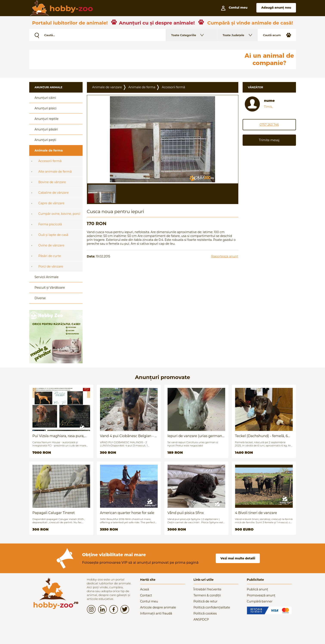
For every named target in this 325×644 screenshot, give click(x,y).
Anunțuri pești (45, 140)
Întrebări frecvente (208, 589)
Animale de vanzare (107, 87)
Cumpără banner (260, 601)
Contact (146, 595)
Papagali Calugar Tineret (54, 513)
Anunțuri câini (45, 98)
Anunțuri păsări (46, 129)
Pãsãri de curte (50, 256)
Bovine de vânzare (52, 182)
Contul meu (149, 601)
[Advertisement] (134, 59)
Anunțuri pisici (46, 108)
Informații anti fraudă (156, 613)
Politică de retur (206, 601)
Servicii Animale (47, 277)
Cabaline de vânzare (53, 193)
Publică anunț (258, 589)
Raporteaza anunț (225, 256)
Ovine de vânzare (51, 245)
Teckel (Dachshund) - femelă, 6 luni (261, 436)
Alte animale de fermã (55, 172)
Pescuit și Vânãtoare (50, 288)
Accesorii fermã (50, 161)
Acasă (145, 589)
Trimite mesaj (269, 140)
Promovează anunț (261, 595)
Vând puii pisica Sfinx (186, 513)
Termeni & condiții (207, 595)
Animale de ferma (49, 150)
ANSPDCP (201, 619)
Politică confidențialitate (212, 607)
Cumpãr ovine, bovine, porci (59, 214)
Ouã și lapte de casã (53, 235)
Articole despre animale (158, 607)
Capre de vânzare (51, 203)
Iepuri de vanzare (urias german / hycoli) (196, 436)
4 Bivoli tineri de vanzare (256, 513)
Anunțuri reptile (47, 119)
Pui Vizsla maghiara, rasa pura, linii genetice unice (58, 436)
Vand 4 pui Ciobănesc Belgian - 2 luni (128, 436)
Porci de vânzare (51, 266)
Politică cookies (205, 613)
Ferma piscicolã (50, 224)
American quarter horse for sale (127, 513)
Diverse (40, 298)
